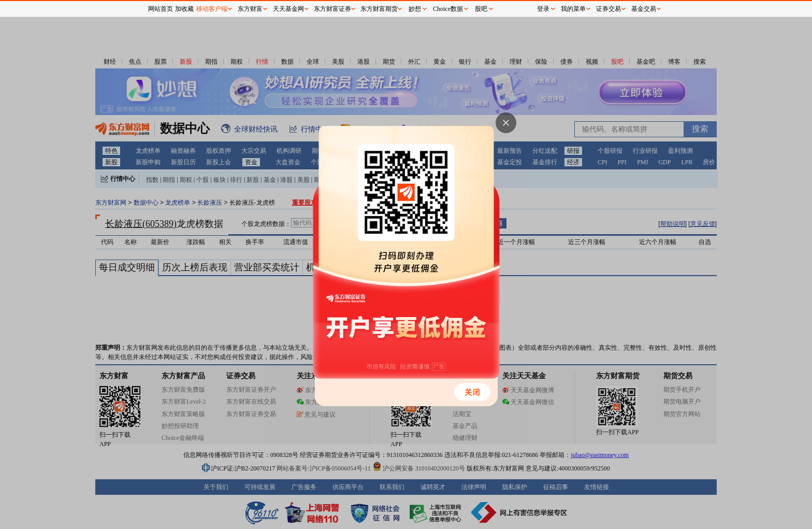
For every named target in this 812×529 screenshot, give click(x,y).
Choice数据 (448, 9)
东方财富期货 (379, 9)
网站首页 (161, 9)
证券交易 (608, 9)
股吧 (481, 9)
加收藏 (184, 9)
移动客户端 (212, 9)
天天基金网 (288, 9)
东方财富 (250, 9)
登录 (543, 9)
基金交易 (644, 9)
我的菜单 (573, 9)
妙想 (415, 9)
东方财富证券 (332, 9)
